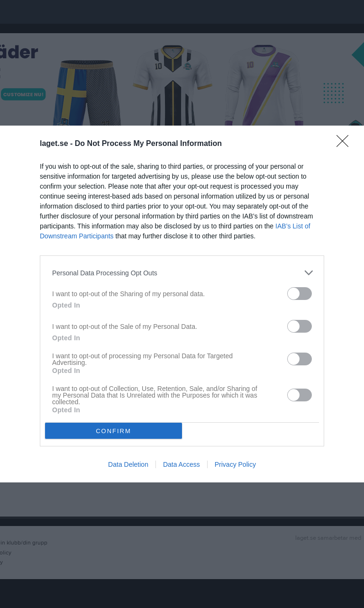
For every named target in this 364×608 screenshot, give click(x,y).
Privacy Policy (235, 464)
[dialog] (182, 304)
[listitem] (182, 273)
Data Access (182, 464)
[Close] (346, 144)
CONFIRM (114, 431)
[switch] (300, 294)
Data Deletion (128, 464)
